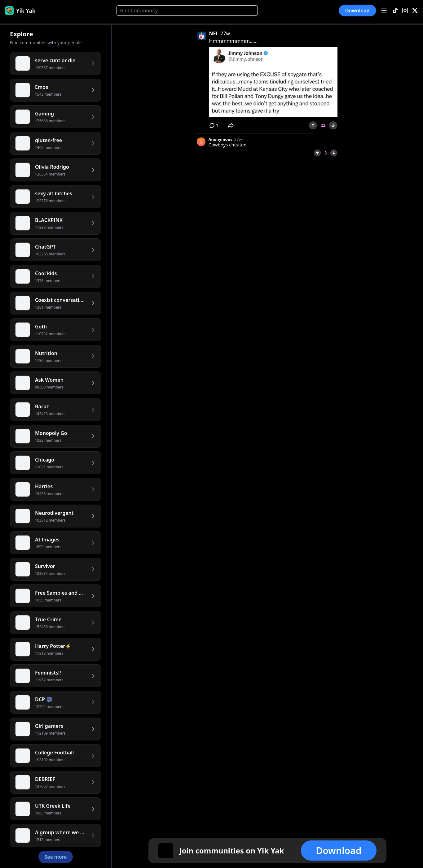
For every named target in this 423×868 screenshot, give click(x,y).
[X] (415, 11)
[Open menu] (384, 11)
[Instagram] (405, 11)
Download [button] (358, 11)
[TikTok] (395, 11)
